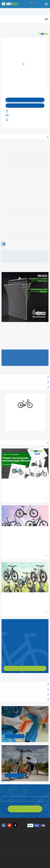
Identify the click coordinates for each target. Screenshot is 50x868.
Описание (25, 136)
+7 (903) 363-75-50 (29, 846)
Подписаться (25, 100)
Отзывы (25, 377)
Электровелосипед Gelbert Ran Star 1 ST (25, 415)
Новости (25, 689)
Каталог (25, 19)
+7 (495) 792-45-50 (3, 837)
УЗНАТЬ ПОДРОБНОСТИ (15, 736)
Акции (25, 694)
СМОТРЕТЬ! (15, 775)
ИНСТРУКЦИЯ (4, 244)
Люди (25, 700)
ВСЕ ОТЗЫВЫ (44, 258)
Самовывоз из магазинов (25, 382)
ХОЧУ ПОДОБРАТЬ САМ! (25, 668)
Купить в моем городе (25, 106)
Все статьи (25, 442)
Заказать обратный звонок (4, 659)
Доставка (25, 387)
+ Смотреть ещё (2, 677)
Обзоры (25, 684)
